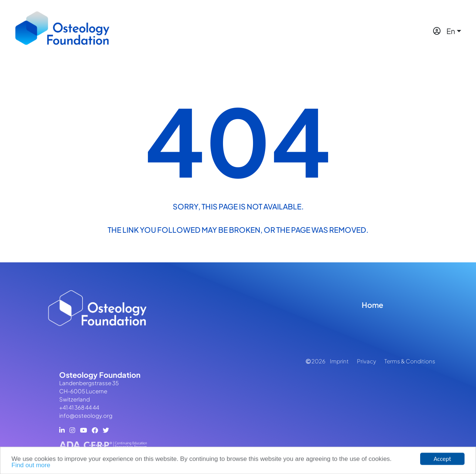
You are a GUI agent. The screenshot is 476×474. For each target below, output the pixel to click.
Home (372, 305)
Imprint (339, 361)
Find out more (31, 466)
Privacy (367, 361)
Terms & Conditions (410, 361)
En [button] (451, 31)
